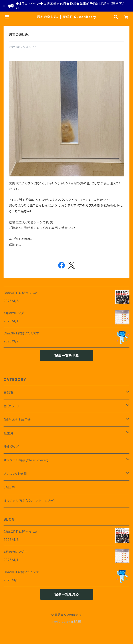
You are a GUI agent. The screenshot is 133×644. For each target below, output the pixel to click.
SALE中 (9, 487)
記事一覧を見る (67, 356)
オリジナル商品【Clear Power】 (26, 460)
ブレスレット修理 (15, 474)
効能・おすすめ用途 (17, 420)
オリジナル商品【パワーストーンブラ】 (29, 501)
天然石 (8, 392)
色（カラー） (12, 406)
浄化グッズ (11, 447)
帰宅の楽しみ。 (19, 35)
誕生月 (8, 433)
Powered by (67, 622)
